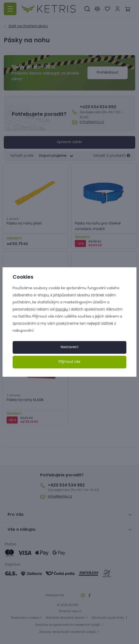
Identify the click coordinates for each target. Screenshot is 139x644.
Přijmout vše (69, 362)
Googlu (62, 310)
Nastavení (69, 347)
